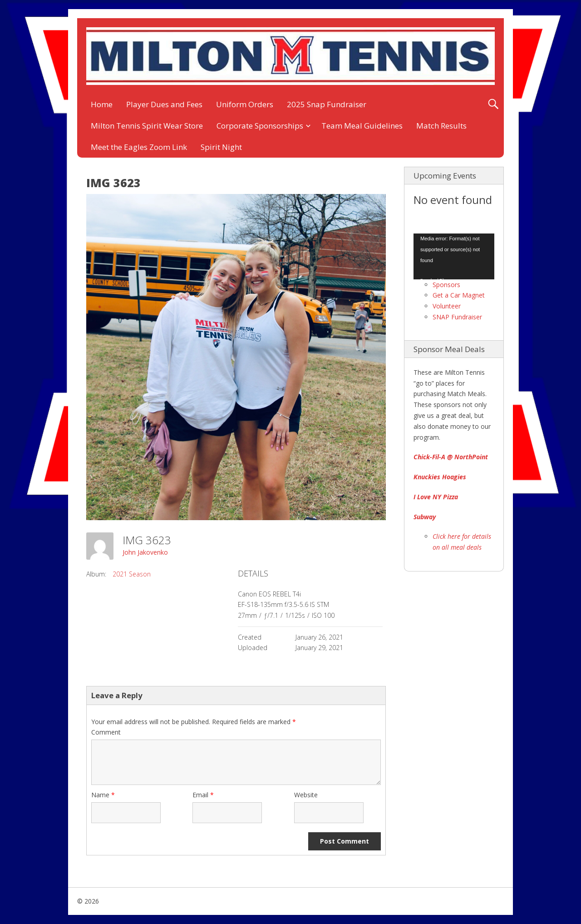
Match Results (441, 126)
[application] (454, 256)
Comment (106, 732)
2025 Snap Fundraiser (327, 104)
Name (103, 795)
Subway (425, 517)
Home (102, 104)
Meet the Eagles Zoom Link (139, 147)
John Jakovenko (145, 552)
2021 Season (132, 574)
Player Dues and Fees (164, 104)
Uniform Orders (245, 104)
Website (306, 795)
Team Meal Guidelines (362, 126)
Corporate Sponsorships (260, 126)
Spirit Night (221, 147)
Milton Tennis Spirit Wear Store (147, 126)
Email (203, 795)
